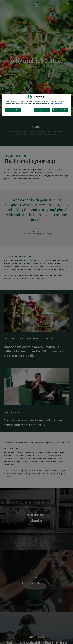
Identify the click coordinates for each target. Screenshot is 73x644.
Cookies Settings (13, 110)
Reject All (42, 110)
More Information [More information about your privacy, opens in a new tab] (56, 104)
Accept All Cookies (60, 110)
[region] (37, 105)
